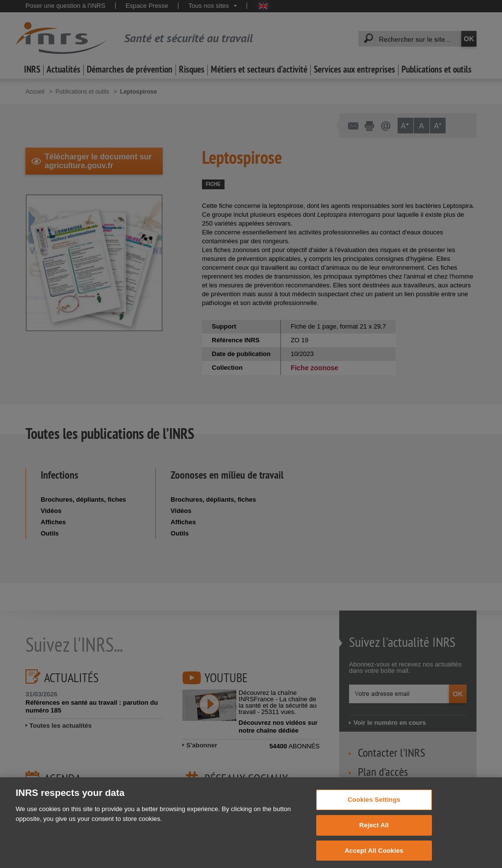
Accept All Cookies (374, 857)
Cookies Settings (374, 806)
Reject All (374, 831)
